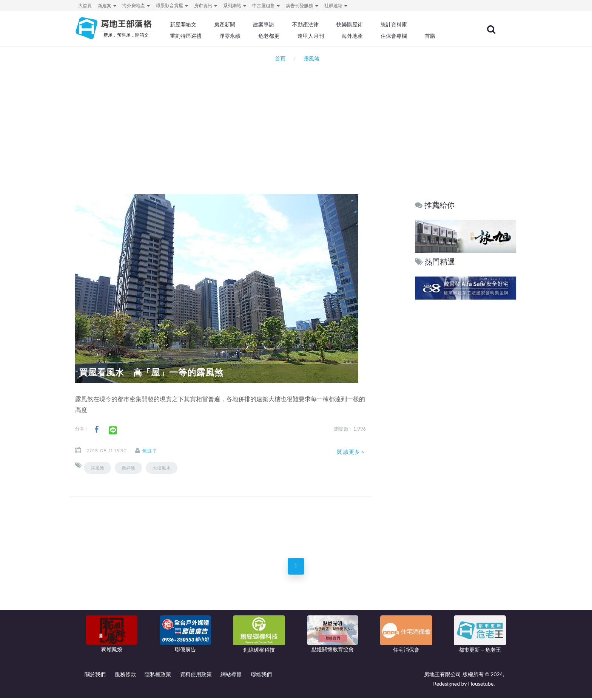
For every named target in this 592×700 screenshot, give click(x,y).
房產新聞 (242, 25)
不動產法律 (321, 25)
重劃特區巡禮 (204, 36)
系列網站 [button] (235, 5)
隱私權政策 (158, 676)
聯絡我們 (261, 676)
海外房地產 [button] (136, 5)
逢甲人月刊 (326, 36)
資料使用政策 (196, 676)
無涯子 (154, 451)
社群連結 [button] (336, 5)
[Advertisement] (296, 123)
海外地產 (366, 36)
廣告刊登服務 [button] (302, 5)
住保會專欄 (407, 36)
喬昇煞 (128, 468)
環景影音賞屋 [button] (172, 5)
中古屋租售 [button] (266, 5)
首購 (442, 36)
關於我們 (95, 676)
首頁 (279, 58)
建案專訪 (280, 25)
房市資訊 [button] (206, 5)
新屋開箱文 (201, 25)
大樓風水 (162, 468)
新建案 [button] (107, 5)
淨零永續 (247, 36)
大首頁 (85, 5)
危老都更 (285, 36)
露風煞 (97, 468)
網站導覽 (231, 676)
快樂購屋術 (364, 25)
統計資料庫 (407, 25)
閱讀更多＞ (351, 452)
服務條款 (125, 676)
